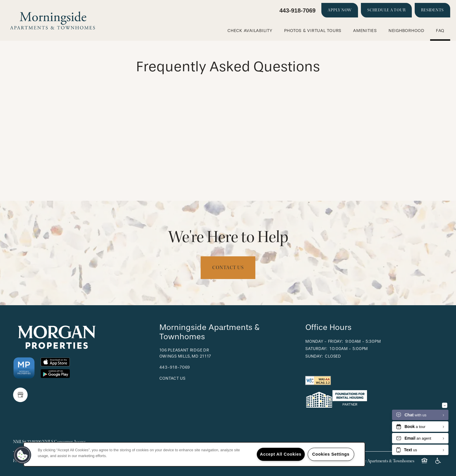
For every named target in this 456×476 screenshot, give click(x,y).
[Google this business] (20, 395)
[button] (340, 10)
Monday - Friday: (324, 341)
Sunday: (314, 356)
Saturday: (316, 349)
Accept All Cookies (281, 454)
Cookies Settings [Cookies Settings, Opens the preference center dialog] (331, 454)
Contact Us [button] (228, 268)
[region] (194, 454)
